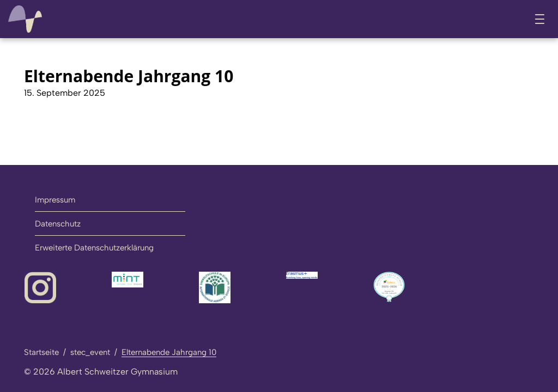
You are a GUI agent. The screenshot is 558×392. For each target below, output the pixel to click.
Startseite (41, 352)
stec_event (90, 352)
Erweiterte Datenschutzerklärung (94, 248)
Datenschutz (58, 224)
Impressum (55, 200)
